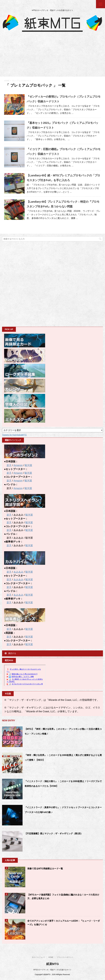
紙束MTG (53, 964)
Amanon (18, 465)
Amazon (18, 473)
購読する (10, 653)
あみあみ (18, 572)
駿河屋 (28, 465)
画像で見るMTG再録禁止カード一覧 (45, 869)
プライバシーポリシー (65, 957)
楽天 (9, 465)
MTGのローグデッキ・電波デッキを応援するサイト (53, 970)
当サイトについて (38, 957)
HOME (51, 957)
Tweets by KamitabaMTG (14, 435)
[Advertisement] (52, 56)
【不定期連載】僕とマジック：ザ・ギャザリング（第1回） (54, 834)
